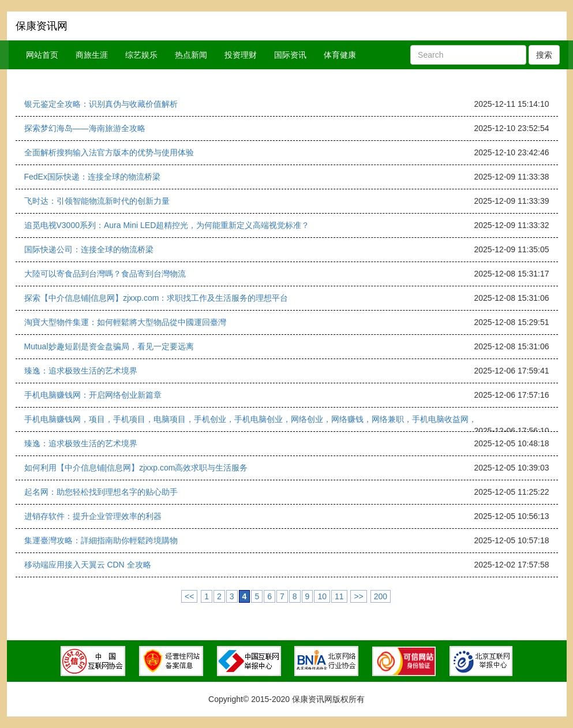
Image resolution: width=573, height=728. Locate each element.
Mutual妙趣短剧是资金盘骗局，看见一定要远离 (109, 346)
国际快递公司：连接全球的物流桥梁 (89, 249)
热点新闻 (191, 55)
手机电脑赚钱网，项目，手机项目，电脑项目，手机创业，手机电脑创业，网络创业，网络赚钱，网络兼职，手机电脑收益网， (250, 419)
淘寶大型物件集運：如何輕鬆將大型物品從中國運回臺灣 (125, 322)
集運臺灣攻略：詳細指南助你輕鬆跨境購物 (101, 540)
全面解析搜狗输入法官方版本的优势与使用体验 (109, 152)
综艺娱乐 (141, 55)
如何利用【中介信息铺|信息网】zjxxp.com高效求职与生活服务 (136, 468)
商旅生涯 (92, 55)
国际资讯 (290, 55)
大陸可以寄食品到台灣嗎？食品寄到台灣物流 (105, 274)
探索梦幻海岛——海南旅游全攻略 (85, 128)
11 (339, 596)
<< (189, 596)
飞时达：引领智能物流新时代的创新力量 (97, 201)
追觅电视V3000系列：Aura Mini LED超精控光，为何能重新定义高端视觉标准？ (167, 225)
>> (358, 596)
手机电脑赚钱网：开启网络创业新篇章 (93, 395)
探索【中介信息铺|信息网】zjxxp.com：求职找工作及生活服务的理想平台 (156, 298)
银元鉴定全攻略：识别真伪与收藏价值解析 (101, 104)
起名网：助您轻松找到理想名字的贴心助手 (101, 492)
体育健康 (340, 55)
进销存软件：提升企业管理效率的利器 (93, 516)
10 (322, 596)
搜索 (544, 55)
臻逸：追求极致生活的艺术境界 (81, 371)
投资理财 (241, 55)
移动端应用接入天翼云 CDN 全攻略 (88, 565)
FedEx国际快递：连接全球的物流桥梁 (92, 177)
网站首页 (42, 55)
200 (381, 596)
